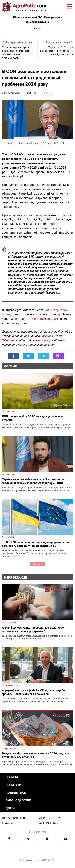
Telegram (8, 340)
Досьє (10, 808)
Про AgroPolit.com (14, 818)
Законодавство (18, 800)
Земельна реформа (38, 22)
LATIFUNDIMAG (48, 823)
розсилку (44, 340)
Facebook (47, 336)
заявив (26, 172)
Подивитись (16, 793)
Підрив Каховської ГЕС (27, 17)
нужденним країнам (44, 319)
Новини (12, 777)
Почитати (13, 785)
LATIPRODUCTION (49, 818)
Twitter (58, 336)
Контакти (8, 823)
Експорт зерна (53, 17)
